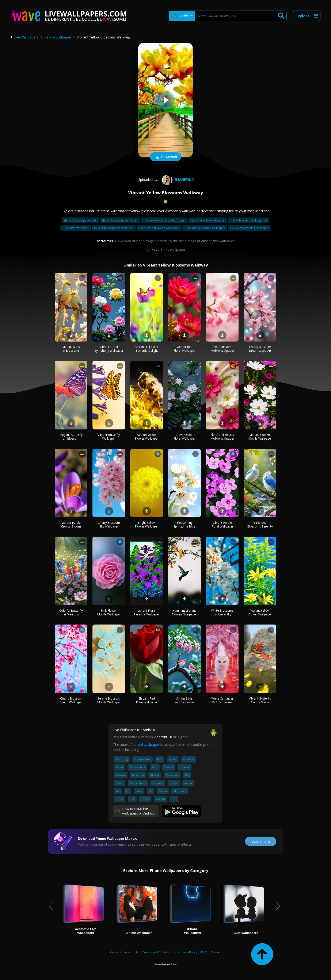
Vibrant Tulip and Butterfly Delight (147, 349)
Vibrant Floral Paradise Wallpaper (147, 612)
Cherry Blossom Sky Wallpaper (109, 524)
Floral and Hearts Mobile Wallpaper (222, 437)
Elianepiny (177, 180)
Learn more (261, 841)
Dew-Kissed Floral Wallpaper (184, 437)
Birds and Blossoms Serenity (260, 524)
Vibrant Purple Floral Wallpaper (222, 524)
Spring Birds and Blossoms (184, 700)
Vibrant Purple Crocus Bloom (71, 524)
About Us (132, 952)
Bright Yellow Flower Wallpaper (147, 524)
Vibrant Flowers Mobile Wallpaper (260, 437)
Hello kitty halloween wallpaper (159, 228)
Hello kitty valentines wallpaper (205, 228)
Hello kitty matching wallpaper (249, 228)
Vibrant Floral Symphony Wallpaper (109, 349)
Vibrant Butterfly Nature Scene (260, 700)
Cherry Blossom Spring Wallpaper (71, 700)
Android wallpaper (145, 745)
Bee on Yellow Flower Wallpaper (147, 437)
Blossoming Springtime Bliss (184, 524)
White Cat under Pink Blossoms (222, 700)
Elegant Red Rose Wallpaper (147, 700)
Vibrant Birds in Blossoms (71, 349)
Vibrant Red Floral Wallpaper (184, 349)
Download (165, 157)
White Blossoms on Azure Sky (222, 612)
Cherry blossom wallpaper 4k (249, 220)
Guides (216, 952)
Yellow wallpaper (58, 37)
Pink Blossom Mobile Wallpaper (222, 349)
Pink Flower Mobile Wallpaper (109, 612)
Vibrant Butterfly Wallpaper (109, 437)
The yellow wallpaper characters (164, 220)
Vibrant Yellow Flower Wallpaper (260, 612)
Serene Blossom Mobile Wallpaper (109, 700)
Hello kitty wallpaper (76, 228)
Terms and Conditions (158, 952)
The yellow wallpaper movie (120, 220)
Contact (116, 952)
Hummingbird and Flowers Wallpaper (184, 612)
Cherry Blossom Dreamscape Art (260, 349)
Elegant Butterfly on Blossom (71, 437)
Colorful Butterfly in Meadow (71, 612)
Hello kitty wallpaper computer (114, 228)
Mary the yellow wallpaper (208, 220)
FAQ (204, 952)
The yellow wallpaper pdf (80, 220)
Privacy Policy (187, 952)
